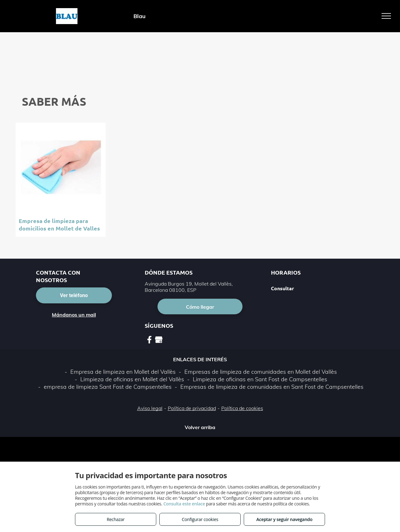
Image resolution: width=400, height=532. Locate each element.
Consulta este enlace (184, 504)
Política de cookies (242, 408)
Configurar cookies (200, 519)
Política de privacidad (192, 408)
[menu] (386, 16)
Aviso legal (150, 408)
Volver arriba (200, 427)
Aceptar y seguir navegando (284, 519)
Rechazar (115, 519)
